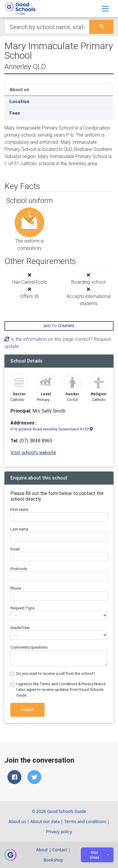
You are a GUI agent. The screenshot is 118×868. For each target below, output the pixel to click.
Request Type (22, 608)
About (42, 850)
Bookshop (54, 860)
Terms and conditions (85, 821)
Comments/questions (29, 647)
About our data (45, 821)
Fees (15, 113)
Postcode (19, 569)
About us (19, 89)
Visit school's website (33, 452)
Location (19, 101)
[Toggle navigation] (105, 9)
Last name (19, 529)
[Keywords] (47, 27)
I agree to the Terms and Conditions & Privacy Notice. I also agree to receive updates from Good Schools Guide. (61, 690)
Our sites (95, 855)
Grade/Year (20, 628)
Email (15, 549)
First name (19, 509)
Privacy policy (59, 832)
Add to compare (59, 326)
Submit (27, 710)
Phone (16, 588)
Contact (60, 850)
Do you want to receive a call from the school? (56, 673)
